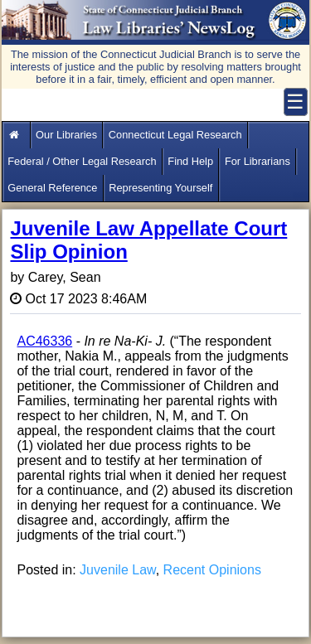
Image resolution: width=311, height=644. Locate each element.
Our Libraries (66, 135)
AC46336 (44, 341)
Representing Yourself (160, 188)
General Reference (52, 188)
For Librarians (258, 161)
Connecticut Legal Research (175, 135)
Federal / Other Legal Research (82, 161)
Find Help (190, 161)
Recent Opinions (212, 570)
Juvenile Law (118, 570)
